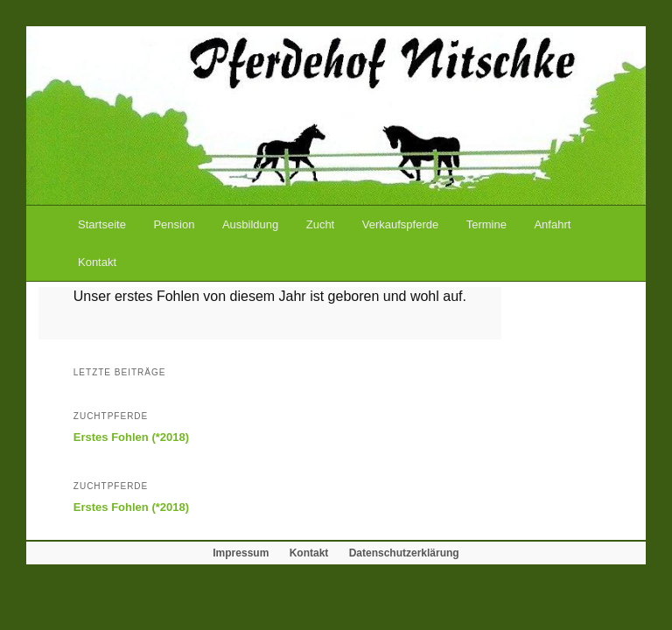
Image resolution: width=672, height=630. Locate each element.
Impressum (241, 553)
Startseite (102, 224)
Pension (174, 224)
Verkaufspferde (400, 224)
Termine (486, 224)
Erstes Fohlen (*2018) (131, 437)
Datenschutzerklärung (404, 553)
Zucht (321, 224)
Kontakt (97, 262)
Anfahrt (552, 224)
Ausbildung (250, 224)
